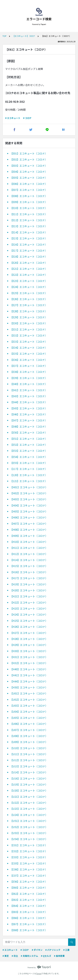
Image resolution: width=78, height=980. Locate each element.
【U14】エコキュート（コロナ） (29, 772)
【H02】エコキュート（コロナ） (29, 493)
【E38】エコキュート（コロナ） (29, 372)
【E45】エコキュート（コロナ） (29, 408)
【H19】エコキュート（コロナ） (29, 584)
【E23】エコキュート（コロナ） (29, 281)
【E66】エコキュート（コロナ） (29, 918)
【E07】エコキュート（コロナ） (29, 190)
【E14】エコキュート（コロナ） (29, 232)
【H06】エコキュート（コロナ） (29, 517)
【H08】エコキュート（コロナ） (29, 530)
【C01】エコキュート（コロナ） (29, 845)
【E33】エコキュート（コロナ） (29, 342)
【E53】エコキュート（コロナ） (29, 451)
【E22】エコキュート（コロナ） (29, 275)
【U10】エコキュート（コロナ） (29, 748)
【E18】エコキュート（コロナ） (29, 256)
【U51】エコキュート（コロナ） (29, 821)
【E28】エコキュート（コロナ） (29, 311)
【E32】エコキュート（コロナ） (29, 335)
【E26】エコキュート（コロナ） (29, 299)
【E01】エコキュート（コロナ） (29, 153)
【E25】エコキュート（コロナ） (29, 293)
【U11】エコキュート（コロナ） (29, 754)
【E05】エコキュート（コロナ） (29, 178)
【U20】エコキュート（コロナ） (29, 790)
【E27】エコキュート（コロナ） (29, 305)
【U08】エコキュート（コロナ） (29, 736)
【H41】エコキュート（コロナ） (29, 675)
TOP (4, 36)
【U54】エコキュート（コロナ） (29, 839)
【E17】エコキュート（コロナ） (29, 250)
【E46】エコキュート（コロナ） (29, 414)
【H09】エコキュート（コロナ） (29, 536)
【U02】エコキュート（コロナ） (29, 700)
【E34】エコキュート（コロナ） (29, 348)
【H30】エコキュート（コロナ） (29, 651)
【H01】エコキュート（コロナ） (29, 487)
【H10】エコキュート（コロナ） (29, 542)
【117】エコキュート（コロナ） (29, 469)
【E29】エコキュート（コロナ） (29, 317)
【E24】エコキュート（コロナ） (29, 287)
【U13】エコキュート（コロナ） (29, 766)
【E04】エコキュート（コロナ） (29, 172)
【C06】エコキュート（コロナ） (29, 869)
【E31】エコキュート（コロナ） (29, 329)
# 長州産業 (59, 956)
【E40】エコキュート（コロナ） (29, 384)
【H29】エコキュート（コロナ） (29, 645)
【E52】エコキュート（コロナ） (29, 445)
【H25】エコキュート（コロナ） (29, 621)
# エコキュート (13, 118)
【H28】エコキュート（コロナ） (29, 639)
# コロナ (27, 118)
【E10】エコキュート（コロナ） (29, 208)
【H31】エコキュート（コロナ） (29, 657)
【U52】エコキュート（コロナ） (29, 827)
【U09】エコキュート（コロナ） (29, 742)
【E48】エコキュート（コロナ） (29, 426)
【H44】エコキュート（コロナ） (29, 681)
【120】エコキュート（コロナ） (29, 475)
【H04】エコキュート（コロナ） (29, 505)
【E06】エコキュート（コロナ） (29, 184)
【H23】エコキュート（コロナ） (29, 608)
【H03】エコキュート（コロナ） (29, 499)
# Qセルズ (46, 956)
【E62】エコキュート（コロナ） (29, 894)
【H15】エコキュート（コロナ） (29, 566)
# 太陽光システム (29, 956)
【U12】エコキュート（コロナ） (29, 760)
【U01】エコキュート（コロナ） (29, 693)
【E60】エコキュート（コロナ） (29, 888)
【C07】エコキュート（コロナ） (29, 875)
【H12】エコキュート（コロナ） (29, 554)
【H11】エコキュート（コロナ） (29, 548)
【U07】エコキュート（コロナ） (29, 730)
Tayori (39, 973)
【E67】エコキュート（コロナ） (29, 924)
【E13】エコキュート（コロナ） (29, 226)
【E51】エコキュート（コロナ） (29, 439)
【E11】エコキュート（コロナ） (29, 214)
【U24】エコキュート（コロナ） (29, 815)
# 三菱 (66, 950)
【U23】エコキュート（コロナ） (29, 809)
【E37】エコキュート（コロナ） (29, 366)
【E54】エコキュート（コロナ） (29, 457)
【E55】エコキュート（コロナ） (29, 463)
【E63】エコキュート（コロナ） (29, 900)
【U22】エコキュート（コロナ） (29, 803)
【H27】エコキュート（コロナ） (29, 633)
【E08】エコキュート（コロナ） (29, 196)
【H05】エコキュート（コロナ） (29, 511)
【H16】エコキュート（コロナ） (29, 572)
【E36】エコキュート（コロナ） (29, 360)
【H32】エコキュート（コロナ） (29, 663)
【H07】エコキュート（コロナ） (29, 524)
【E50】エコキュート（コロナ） (29, 432)
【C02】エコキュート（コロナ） (29, 851)
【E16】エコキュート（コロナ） (29, 244)
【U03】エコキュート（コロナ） (29, 706)
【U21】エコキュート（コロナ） (29, 797)
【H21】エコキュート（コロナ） (29, 596)
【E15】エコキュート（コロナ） (29, 238)
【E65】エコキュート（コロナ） (29, 912)
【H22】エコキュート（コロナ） (29, 602)
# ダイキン (37, 950)
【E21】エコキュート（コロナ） (29, 269)
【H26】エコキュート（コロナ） (29, 627)
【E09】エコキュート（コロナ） (29, 202)
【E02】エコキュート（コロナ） (29, 159)
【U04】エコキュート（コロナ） (29, 712)
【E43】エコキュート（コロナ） (29, 396)
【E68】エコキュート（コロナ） (29, 930)
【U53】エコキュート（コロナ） (29, 833)
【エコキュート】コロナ (24, 36)
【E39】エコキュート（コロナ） (29, 378)
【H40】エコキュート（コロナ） (29, 669)
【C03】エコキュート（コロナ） (29, 857)
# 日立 (15, 956)
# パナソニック (53, 950)
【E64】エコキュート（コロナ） (29, 906)
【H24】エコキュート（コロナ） (29, 614)
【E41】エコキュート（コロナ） (29, 390)
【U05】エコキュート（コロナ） (29, 718)
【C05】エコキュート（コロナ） (29, 863)
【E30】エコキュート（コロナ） (29, 323)
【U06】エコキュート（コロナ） (29, 724)
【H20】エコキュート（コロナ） (29, 590)
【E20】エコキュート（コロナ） (29, 263)
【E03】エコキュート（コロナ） (29, 166)
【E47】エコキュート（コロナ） (29, 420)
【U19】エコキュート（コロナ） (29, 784)
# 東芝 (6, 956)
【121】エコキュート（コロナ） (29, 481)
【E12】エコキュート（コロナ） (29, 220)
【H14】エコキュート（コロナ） (29, 560)
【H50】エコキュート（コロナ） (29, 687)
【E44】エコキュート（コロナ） (29, 402)
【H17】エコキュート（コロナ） (29, 578)
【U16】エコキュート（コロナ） (29, 778)
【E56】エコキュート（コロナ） (29, 881)
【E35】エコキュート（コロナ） (29, 354)
